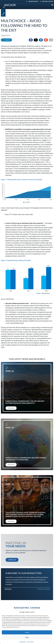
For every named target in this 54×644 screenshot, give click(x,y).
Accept (27, 632)
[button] (31, 40)
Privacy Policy (30, 642)
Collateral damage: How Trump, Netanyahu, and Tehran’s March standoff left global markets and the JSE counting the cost (26, 514)
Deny (27, 637)
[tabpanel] (27, 592)
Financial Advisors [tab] (44, 589)
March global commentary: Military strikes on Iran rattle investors (26, 459)
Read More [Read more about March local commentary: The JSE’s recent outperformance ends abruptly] (11, 408)
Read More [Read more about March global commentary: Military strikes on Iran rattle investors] (11, 465)
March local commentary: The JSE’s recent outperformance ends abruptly (25, 402)
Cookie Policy (23, 642)
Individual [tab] (8, 589)
